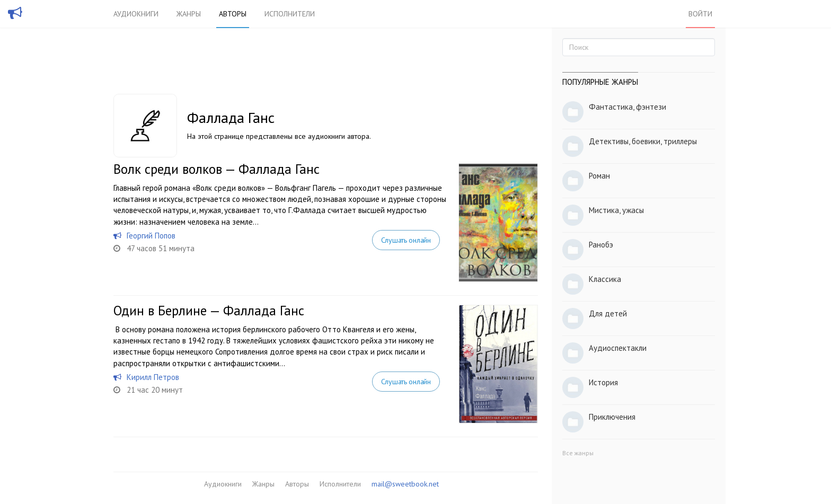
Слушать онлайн (406, 240)
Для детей (608, 313)
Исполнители (290, 14)
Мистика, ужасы (616, 210)
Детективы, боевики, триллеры (643, 141)
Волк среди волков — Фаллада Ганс (216, 169)
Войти (700, 14)
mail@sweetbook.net (405, 484)
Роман (599, 176)
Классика (605, 279)
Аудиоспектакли (618, 348)
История (603, 382)
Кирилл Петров (153, 377)
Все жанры (578, 453)
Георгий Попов (151, 236)
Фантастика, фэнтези (627, 107)
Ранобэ (601, 245)
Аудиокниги (136, 14)
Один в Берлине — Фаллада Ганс (209, 311)
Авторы (233, 14)
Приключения (612, 417)
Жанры (189, 14)
